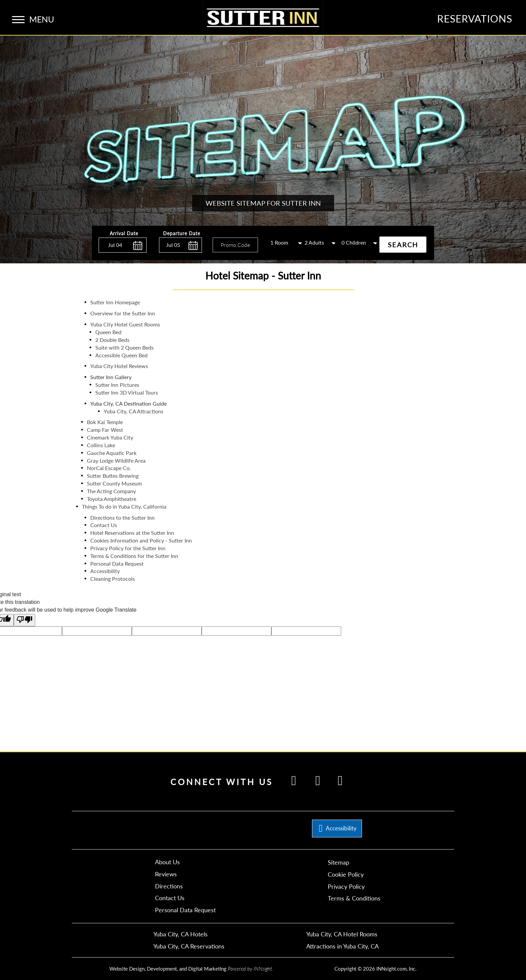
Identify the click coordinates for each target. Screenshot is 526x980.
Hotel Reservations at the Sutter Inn (132, 533)
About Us (167, 862)
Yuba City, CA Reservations (189, 946)
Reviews (166, 874)
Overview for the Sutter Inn (123, 313)
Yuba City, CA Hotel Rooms (342, 934)
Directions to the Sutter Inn (122, 518)
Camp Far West (105, 430)
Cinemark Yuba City (110, 437)
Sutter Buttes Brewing (113, 476)
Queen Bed (108, 332)
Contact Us (104, 525)
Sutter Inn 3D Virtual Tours (127, 392)
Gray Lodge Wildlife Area (116, 460)
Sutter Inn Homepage (115, 302)
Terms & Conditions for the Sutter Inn (134, 556)
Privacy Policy (346, 886)
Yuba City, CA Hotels (180, 934)
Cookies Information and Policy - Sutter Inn (141, 540)
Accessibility (105, 571)
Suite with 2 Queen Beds (124, 347)
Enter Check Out (161, 256)
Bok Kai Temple (105, 422)
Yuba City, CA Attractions (134, 411)
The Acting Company (111, 491)
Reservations (475, 18)
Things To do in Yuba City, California (124, 506)
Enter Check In (100, 256)
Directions (169, 886)
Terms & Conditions (354, 898)
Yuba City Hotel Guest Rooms (125, 324)
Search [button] (403, 245)
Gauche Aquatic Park (112, 453)
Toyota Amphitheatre (112, 499)
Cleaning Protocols (113, 579)
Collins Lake (101, 445)
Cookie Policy (346, 874)
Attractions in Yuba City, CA (343, 946)
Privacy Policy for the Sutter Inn (128, 548)
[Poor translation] (24, 620)
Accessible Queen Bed (121, 355)
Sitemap (338, 862)
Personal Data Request (117, 563)
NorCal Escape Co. (109, 468)
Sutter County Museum (114, 483)
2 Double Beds (112, 340)
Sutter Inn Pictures (117, 385)
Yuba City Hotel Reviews (119, 366)
